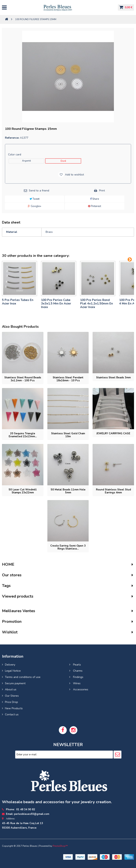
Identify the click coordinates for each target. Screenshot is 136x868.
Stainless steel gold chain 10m (68, 435)
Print (102, 191)
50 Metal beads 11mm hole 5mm (68, 491)
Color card (15, 155)
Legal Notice (13, 671)
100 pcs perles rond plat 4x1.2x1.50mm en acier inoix (97, 304)
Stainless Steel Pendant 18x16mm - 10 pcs (68, 379)
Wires (76, 683)
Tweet (35, 199)
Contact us (12, 714)
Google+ (35, 206)
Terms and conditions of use (23, 677)
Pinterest (95, 206)
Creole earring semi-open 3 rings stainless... (68, 547)
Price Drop (11, 702)
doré (63, 161)
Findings (78, 677)
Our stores (12, 575)
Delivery (10, 665)
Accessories (80, 689)
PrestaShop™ (60, 846)
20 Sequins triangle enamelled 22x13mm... (23, 435)
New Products (14, 708)
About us (11, 689)
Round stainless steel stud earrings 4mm (113, 491)
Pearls (77, 665)
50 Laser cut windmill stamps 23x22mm (23, 491)
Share (95, 199)
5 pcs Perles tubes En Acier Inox (18, 302)
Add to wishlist (74, 175)
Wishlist (10, 632)
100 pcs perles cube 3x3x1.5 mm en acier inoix (56, 304)
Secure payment (15, 683)
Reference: (12, 138)
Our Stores (12, 696)
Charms (77, 671)
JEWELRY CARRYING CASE (113, 434)
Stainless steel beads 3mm (113, 378)
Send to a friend (39, 191)
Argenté (26, 161)
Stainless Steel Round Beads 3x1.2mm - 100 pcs (23, 379)
